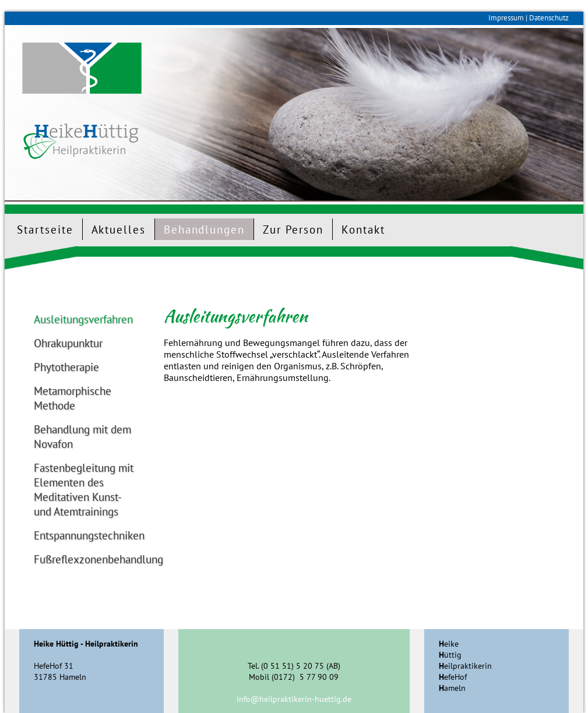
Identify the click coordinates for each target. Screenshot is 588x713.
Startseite (45, 229)
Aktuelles (119, 229)
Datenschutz (549, 18)
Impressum (506, 18)
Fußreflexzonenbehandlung (84, 559)
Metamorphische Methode (73, 398)
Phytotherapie (66, 367)
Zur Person (293, 229)
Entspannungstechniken (84, 535)
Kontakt (363, 229)
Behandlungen (204, 229)
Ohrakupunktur (68, 343)
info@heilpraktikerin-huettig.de (294, 699)
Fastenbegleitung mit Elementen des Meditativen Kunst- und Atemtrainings (84, 489)
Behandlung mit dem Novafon (82, 436)
